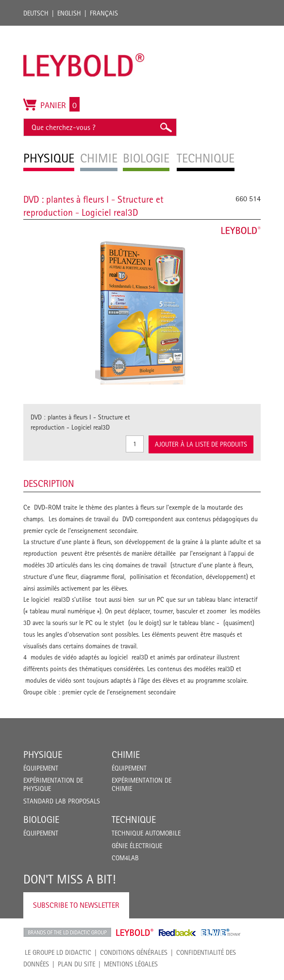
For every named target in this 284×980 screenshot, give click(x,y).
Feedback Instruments (177, 932)
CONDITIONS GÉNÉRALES (134, 952)
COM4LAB (125, 858)
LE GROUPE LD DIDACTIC (58, 952)
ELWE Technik (221, 932)
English (69, 13)
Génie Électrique (137, 846)
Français (104, 13)
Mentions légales (131, 964)
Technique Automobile (146, 833)
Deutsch (36, 13)
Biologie (41, 819)
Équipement (41, 768)
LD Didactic (67, 932)
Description (49, 483)
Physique (43, 755)
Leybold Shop (135, 932)
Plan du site (76, 964)
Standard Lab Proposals (62, 801)
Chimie (126, 755)
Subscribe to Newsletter (76, 905)
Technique (134, 819)
